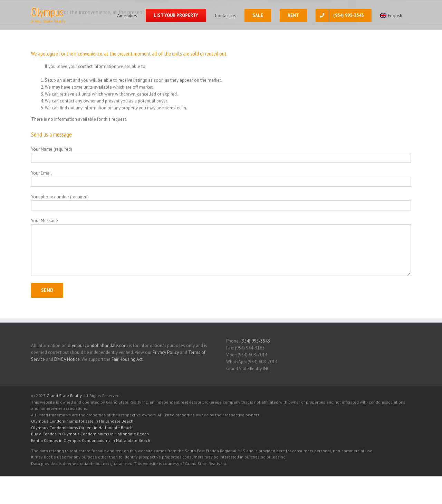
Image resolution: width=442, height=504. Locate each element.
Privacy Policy (166, 352)
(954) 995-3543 (255, 341)
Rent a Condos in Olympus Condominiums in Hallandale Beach (91, 440)
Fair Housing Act (127, 359)
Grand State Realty (64, 396)
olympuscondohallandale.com (98, 345)
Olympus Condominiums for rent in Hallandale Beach (82, 428)
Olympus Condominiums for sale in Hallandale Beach (82, 421)
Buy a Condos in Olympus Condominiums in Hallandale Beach (90, 434)
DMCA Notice (67, 359)
